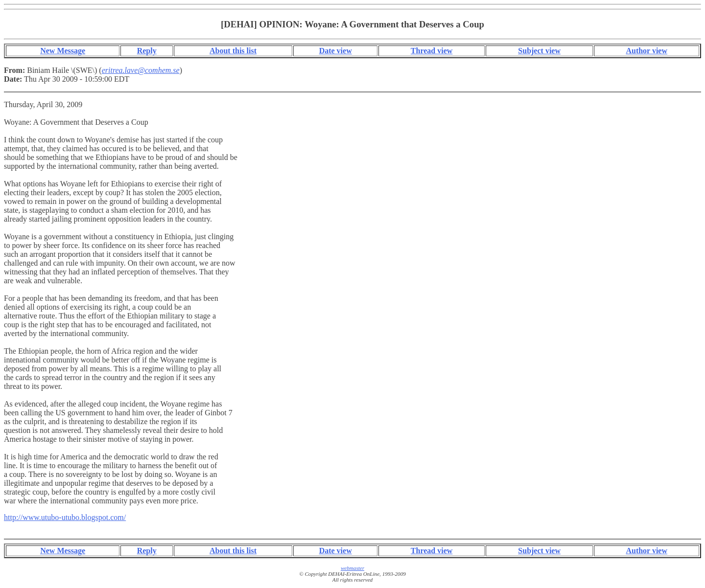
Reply (147, 51)
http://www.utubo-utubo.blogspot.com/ (65, 517)
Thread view (432, 51)
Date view (336, 51)
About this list (233, 51)
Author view (646, 51)
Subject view (539, 51)
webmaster (352, 568)
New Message (63, 51)
